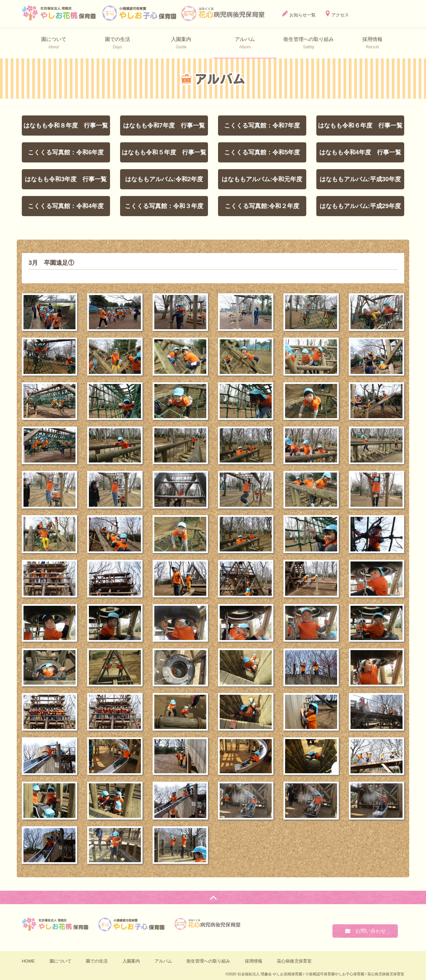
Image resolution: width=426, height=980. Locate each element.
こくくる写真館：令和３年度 (164, 206)
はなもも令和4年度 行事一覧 (360, 152)
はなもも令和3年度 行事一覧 (66, 179)
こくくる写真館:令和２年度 (262, 206)
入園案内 (131, 961)
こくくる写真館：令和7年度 (262, 126)
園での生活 (97, 961)
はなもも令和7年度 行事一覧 (164, 126)
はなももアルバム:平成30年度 (360, 179)
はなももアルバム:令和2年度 (164, 179)
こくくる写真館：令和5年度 (262, 152)
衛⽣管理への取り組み (208, 961)
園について (61, 961)
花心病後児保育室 (294, 961)
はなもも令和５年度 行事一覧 (164, 152)
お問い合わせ (365, 931)
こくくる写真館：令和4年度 (66, 206)
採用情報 (254, 961)
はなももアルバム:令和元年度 (262, 179)
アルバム (163, 961)
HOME (28, 961)
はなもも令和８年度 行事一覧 (66, 126)
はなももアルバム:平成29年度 (360, 206)
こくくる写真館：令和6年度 (66, 152)
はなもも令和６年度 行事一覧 (360, 126)
